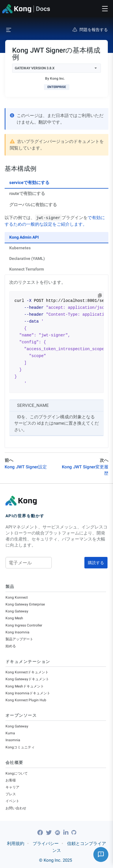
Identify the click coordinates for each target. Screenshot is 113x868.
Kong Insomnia (17, 632)
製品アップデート (19, 639)
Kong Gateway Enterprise (25, 604)
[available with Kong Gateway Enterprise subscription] (57, 87)
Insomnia (13, 740)
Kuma (10, 733)
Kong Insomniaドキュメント (28, 693)
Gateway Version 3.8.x (56, 68)
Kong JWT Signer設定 (26, 467)
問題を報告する (90, 30)
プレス (11, 794)
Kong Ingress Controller (24, 625)
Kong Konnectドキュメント (27, 672)
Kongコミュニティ (20, 747)
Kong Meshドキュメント (25, 686)
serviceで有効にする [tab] (29, 183)
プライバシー (46, 844)
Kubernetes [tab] (20, 248)
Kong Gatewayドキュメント (27, 679)
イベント (12, 801)
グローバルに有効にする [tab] (33, 205)
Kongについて (17, 773)
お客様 (11, 780)
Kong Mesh (14, 618)
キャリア (12, 787)
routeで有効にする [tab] (27, 193)
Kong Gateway (17, 611)
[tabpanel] (56, 331)
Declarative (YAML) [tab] (27, 258)
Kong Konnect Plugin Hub (26, 700)
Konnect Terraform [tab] (27, 269)
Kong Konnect (17, 597)
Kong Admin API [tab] (24, 237)
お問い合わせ (16, 808)
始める (11, 646)
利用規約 (16, 844)
